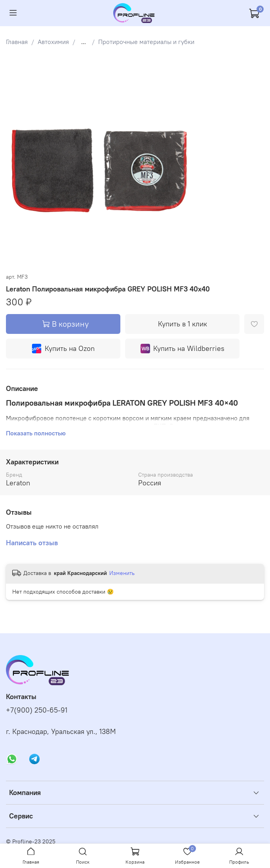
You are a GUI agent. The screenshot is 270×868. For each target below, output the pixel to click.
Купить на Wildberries (183, 349)
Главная (17, 42)
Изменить (122, 573)
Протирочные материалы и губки (146, 42)
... (84, 42)
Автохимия (53, 42)
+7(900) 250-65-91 (37, 710)
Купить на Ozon (63, 349)
